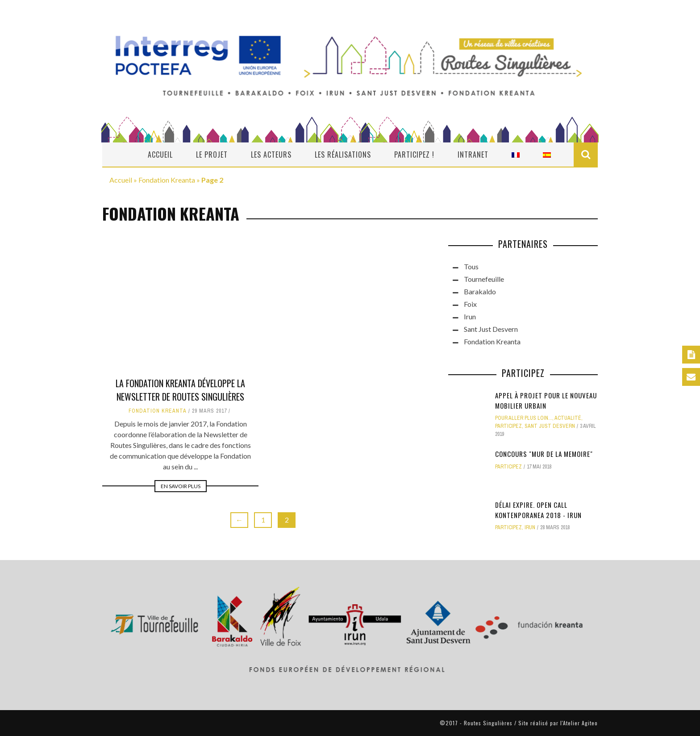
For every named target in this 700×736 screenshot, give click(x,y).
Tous (471, 266)
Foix (470, 304)
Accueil (160, 155)
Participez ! (414, 155)
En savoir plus (181, 486)
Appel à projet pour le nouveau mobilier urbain (546, 400)
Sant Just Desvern (491, 329)
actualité (568, 418)
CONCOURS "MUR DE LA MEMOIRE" (544, 454)
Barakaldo (480, 291)
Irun (470, 316)
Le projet (212, 155)
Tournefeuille (484, 279)
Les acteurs (271, 155)
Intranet (473, 155)
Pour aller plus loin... (524, 418)
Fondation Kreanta (167, 180)
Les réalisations (343, 155)
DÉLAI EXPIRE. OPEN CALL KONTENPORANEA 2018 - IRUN (538, 510)
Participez (508, 426)
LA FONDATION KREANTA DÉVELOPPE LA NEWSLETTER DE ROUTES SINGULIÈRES (180, 390)
